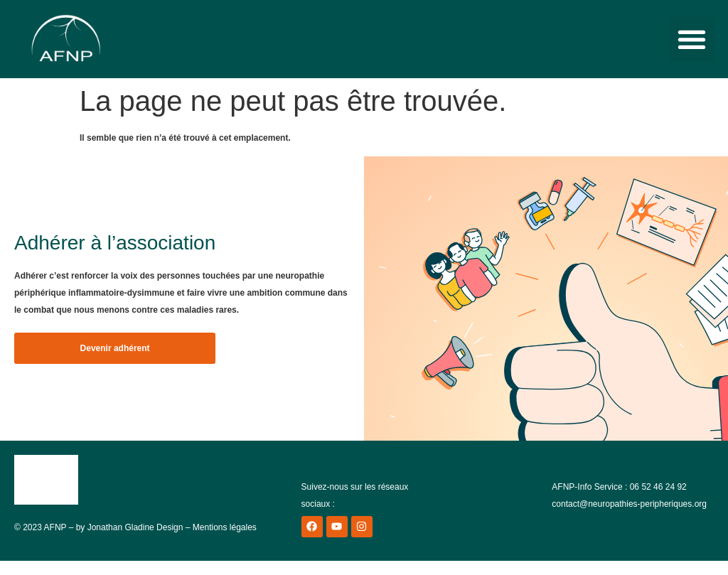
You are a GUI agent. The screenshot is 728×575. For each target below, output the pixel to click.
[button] (691, 39)
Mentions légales (225, 527)
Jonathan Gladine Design (135, 527)
